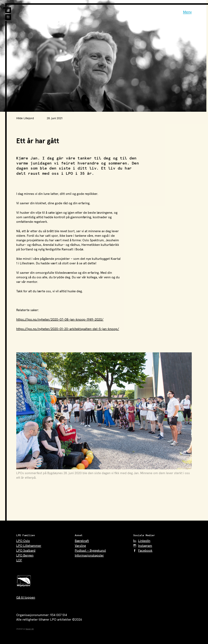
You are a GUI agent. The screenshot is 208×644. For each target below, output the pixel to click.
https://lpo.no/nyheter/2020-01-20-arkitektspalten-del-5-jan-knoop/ (68, 329)
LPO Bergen (25, 556)
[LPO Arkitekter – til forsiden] (8, 12)
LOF (19, 560)
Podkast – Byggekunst (90, 551)
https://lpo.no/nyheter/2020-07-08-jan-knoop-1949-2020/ (60, 320)
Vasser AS (30, 629)
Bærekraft (82, 541)
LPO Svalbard (26, 551)
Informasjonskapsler (89, 556)
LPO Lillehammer (29, 546)
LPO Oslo (23, 541)
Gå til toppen (26, 598)
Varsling (80, 546)
